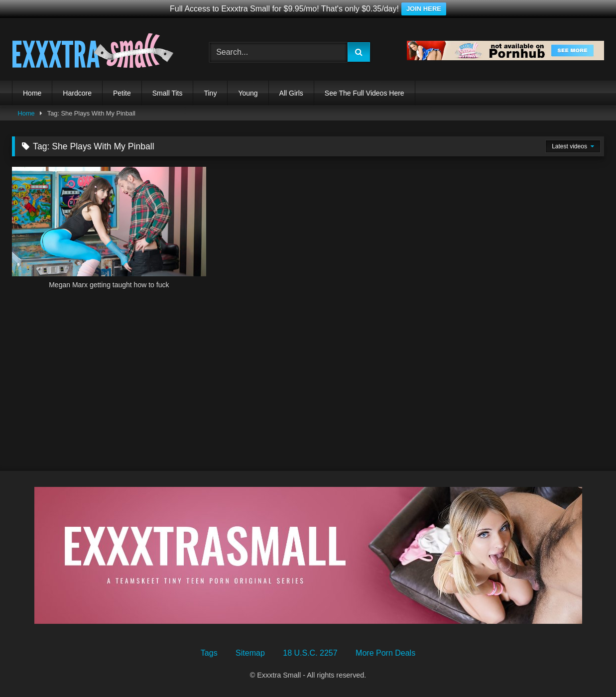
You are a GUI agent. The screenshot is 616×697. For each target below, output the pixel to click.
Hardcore (77, 93)
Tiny (210, 93)
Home (32, 93)
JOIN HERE (424, 9)
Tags (209, 653)
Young (248, 93)
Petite (122, 93)
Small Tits (168, 93)
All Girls (291, 93)
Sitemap (250, 653)
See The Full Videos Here (365, 93)
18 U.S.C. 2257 (310, 653)
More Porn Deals (385, 653)
